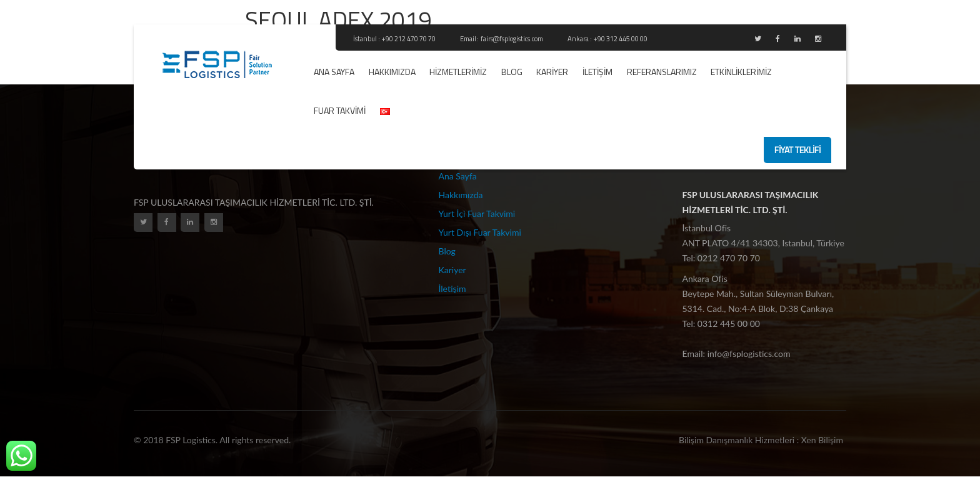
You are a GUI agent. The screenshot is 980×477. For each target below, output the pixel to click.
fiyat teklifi (797, 150)
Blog (512, 72)
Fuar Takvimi (340, 110)
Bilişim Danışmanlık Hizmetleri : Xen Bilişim (761, 440)
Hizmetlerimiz (458, 72)
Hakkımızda (392, 72)
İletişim (597, 72)
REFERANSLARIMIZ (662, 72)
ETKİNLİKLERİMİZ (741, 72)
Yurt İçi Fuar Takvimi (477, 213)
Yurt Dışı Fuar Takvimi (480, 232)
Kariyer (552, 72)
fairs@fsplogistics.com (512, 39)
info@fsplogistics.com (749, 354)
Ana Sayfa (334, 72)
